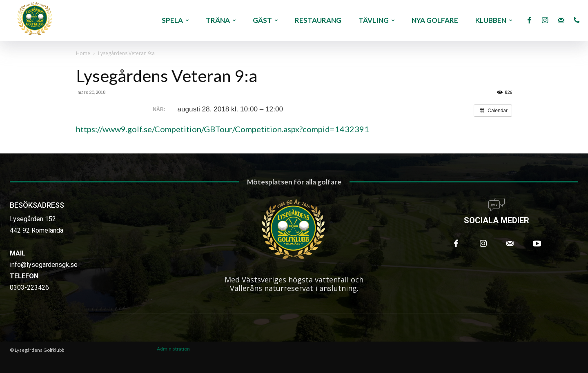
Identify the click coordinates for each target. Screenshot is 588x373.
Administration (173, 349)
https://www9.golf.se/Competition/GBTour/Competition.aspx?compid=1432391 (223, 129)
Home (83, 53)
